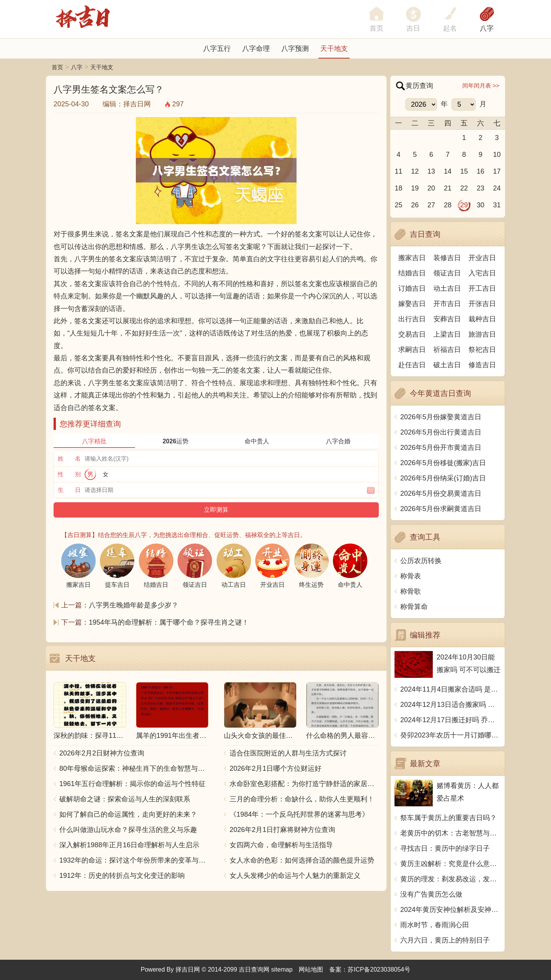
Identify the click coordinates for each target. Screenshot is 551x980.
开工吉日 (482, 288)
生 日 (69, 490)
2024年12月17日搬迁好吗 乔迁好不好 (451, 720)
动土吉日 (447, 288)
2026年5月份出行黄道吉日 (441, 432)
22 (464, 188)
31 (497, 205)
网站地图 (311, 969)
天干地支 (334, 49)
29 (464, 205)
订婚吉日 (412, 288)
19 (415, 188)
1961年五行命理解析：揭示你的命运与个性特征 (132, 784)
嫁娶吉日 (412, 304)
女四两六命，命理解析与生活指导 (281, 845)
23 (481, 188)
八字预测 (295, 49)
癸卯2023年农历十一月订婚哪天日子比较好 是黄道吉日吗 (451, 735)
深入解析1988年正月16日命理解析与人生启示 (129, 845)
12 (415, 171)
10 (497, 155)
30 (481, 205)
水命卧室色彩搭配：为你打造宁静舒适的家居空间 (304, 784)
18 (398, 188)
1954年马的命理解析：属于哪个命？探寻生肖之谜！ (169, 622)
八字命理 (256, 49)
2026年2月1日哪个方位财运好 (275, 768)
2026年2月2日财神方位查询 (102, 753)
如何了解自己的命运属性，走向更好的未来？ (128, 814)
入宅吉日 (482, 273)
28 (448, 205)
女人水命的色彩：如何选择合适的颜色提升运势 (302, 860)
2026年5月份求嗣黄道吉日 (441, 509)
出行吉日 (412, 319)
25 (398, 205)
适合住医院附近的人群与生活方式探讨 (288, 753)
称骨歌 (411, 591)
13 (431, 171)
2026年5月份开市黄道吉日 (441, 448)
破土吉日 (447, 365)
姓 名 (69, 458)
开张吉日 (482, 304)
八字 (487, 28)
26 (415, 205)
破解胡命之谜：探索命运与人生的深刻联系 (125, 799)
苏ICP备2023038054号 (379, 969)
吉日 (413, 28)
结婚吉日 (412, 273)
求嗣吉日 (412, 350)
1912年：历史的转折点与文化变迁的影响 (122, 876)
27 (431, 205)
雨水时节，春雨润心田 (435, 925)
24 (497, 188)
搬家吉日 (412, 258)
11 (398, 171)
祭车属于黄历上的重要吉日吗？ (448, 818)
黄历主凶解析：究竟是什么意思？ (451, 864)
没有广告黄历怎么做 (431, 894)
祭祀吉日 (482, 350)
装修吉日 (447, 258)
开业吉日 (482, 258)
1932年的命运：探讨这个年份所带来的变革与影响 (134, 860)
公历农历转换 (421, 561)
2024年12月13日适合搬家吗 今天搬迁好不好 (451, 705)
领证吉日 (447, 273)
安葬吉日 (447, 319)
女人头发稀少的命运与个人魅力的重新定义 (295, 876)
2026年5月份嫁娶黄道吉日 (441, 417)
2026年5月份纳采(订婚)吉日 (443, 478)
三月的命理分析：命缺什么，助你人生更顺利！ (302, 799)
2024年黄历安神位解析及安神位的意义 (451, 910)
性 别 (69, 474)
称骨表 (411, 576)
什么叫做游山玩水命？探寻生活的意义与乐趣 (128, 830)
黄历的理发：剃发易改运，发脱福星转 (451, 879)
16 (481, 171)
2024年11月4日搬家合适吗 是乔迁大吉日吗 (451, 689)
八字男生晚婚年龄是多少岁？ (134, 605)
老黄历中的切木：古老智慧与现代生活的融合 (451, 833)
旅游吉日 (482, 334)
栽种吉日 (482, 319)
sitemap (282, 969)
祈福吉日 (447, 350)
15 (464, 171)
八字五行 (217, 49)
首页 (57, 67)
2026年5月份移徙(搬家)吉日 (443, 463)
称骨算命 (414, 607)
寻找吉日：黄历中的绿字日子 (445, 848)
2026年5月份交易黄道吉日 (441, 493)
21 (448, 188)
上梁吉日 (447, 334)
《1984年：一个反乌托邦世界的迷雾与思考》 (299, 814)
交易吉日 (412, 334)
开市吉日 (447, 304)
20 (431, 188)
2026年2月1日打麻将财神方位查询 (282, 830)
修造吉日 (482, 365)
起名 (450, 28)
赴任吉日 (412, 365)
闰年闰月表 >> (481, 85)
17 (497, 171)
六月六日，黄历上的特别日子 (445, 940)
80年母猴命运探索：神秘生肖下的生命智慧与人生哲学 (134, 768)
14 (448, 171)
